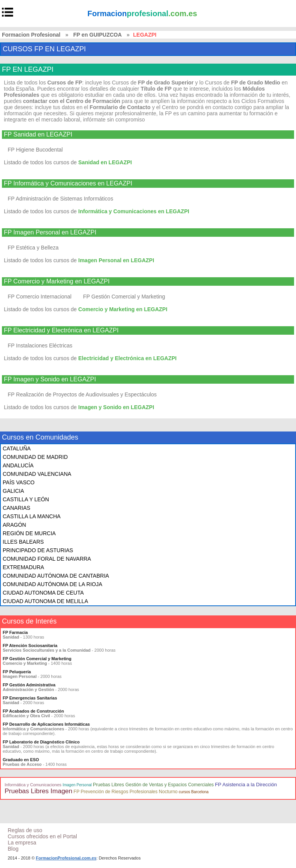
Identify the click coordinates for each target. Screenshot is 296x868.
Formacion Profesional (31, 35)
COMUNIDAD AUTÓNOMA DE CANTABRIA (56, 576)
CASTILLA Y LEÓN (26, 499)
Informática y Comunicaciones (33, 785)
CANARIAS (17, 508)
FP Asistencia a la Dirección (246, 785)
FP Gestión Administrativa (29, 685)
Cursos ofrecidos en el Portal (42, 836)
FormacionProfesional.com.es (66, 858)
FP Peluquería (17, 672)
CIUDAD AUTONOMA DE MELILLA (45, 601)
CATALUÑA (17, 448)
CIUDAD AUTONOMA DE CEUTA (43, 593)
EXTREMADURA (23, 567)
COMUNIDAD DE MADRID (35, 457)
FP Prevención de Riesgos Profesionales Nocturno (126, 792)
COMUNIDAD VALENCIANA (37, 474)
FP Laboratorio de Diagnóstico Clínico (41, 742)
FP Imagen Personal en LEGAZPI (50, 233)
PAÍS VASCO (19, 482)
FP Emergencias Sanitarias (30, 698)
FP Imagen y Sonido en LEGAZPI (50, 379)
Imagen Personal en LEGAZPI (116, 260)
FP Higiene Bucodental (35, 150)
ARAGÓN (14, 525)
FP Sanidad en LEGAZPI (38, 135)
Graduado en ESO (21, 760)
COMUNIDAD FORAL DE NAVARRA (47, 559)
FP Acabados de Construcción (33, 711)
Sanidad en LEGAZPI (105, 162)
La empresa (22, 843)
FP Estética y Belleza (33, 248)
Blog (13, 849)
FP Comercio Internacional (40, 297)
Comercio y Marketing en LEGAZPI (123, 309)
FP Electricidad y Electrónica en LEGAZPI (61, 330)
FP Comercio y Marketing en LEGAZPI (57, 281)
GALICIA (13, 491)
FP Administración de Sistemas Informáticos (61, 199)
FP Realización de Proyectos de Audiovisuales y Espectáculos (82, 394)
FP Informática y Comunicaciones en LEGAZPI (68, 184)
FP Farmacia (15, 632)
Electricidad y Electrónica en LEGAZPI (127, 358)
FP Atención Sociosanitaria (30, 646)
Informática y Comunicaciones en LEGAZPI (134, 211)
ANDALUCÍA (18, 465)
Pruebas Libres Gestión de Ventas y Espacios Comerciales (153, 785)
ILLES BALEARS (23, 542)
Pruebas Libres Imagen (39, 791)
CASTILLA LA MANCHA (32, 516)
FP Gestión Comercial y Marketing (124, 297)
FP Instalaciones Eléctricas (40, 346)
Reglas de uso (25, 830)
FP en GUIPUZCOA (98, 35)
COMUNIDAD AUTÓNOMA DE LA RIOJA (52, 584)
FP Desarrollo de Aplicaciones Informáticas (46, 724)
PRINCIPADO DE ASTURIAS (38, 550)
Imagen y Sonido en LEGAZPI (116, 407)
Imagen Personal (77, 785)
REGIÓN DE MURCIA (29, 533)
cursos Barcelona (194, 792)
